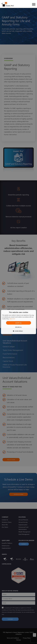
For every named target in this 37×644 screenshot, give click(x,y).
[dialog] (18, 322)
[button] (18, 331)
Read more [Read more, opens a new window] (12, 319)
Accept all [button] (18, 323)
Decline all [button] (18, 327)
